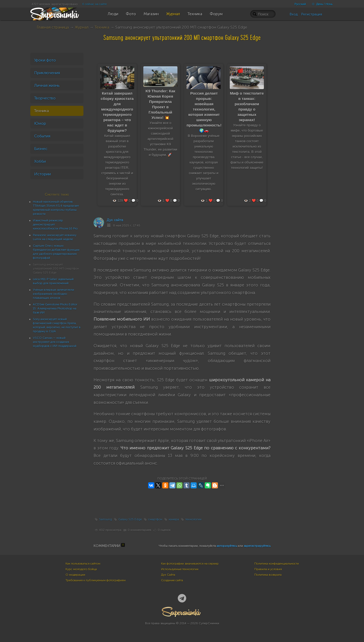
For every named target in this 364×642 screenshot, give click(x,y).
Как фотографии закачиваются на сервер (190, 564)
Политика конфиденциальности (277, 564)
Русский (300, 4)
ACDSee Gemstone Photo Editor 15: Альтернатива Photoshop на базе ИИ (55, 308)
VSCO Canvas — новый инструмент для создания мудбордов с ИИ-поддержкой (55, 342)
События (42, 136)
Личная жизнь (47, 85)
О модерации (75, 575)
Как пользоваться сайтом (83, 564)
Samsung (106, 519)
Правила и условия (268, 569)
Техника (102, 27)
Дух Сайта (168, 575)
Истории (42, 174)
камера (174, 519)
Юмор (40, 123)
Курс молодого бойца (81, 569)
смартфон (155, 519)
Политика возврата (268, 575)
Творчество (45, 98)
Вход (294, 14)
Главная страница (53, 27)
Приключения (47, 73)
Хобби (40, 161)
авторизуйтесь (227, 546)
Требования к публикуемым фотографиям (96, 580)
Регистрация (312, 14)
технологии (193, 519)
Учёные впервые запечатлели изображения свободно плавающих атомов (53, 294)
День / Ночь (321, 4)
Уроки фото (45, 60)
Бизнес (41, 149)
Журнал (82, 27)
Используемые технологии (180, 569)
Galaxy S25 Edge (130, 519)
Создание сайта (172, 580)
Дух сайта (115, 220)
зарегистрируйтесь (257, 546)
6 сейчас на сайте (94, 4)
